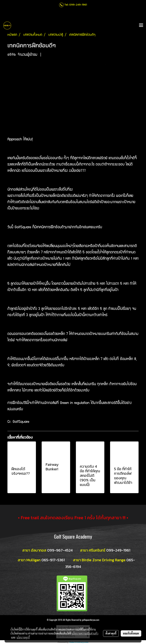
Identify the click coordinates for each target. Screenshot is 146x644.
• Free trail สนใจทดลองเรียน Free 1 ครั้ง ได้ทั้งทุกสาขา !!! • (73, 518)
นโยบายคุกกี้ (23, 637)
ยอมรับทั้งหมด (131, 633)
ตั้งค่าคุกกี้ (111, 633)
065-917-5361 (53, 560)
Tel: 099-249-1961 (76, 5)
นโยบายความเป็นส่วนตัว (85, 633)
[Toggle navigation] (141, 25)
